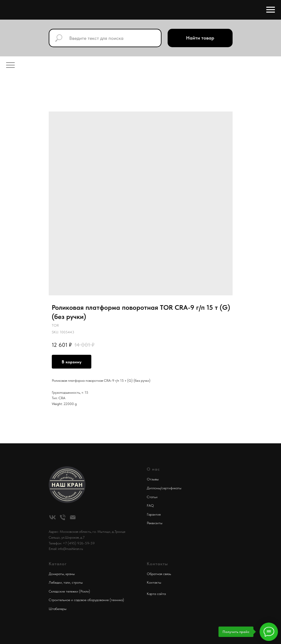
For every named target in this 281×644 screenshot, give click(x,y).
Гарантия (154, 514)
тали (67, 582)
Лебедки (55, 582)
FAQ (150, 506)
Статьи (152, 497)
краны (70, 574)
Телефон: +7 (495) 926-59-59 (72, 543)
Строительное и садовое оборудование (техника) (86, 600)
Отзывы (153, 479)
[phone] (63, 517)
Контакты (154, 582)
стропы (77, 582)
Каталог (58, 564)
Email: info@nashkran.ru (66, 549)
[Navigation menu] (271, 10)
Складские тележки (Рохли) (69, 591)
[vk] (53, 517)
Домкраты (56, 574)
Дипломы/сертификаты (164, 488)
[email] (73, 517)
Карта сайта (156, 594)
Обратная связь (159, 574)
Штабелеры (58, 609)
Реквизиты (155, 523)
